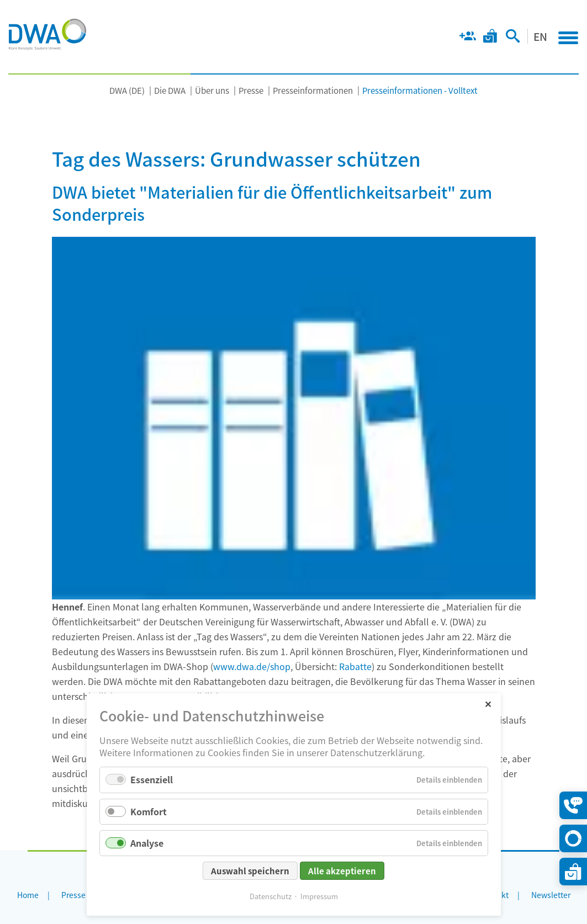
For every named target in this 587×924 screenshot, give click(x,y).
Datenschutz (271, 896)
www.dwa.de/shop (252, 666)
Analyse (147, 843)
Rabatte (355, 666)
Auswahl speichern (250, 871)
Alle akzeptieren (342, 871)
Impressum (319, 896)
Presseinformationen (313, 90)
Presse (251, 90)
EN (540, 36)
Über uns (212, 90)
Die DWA (170, 90)
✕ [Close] (488, 703)
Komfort (149, 811)
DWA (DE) (127, 90)
